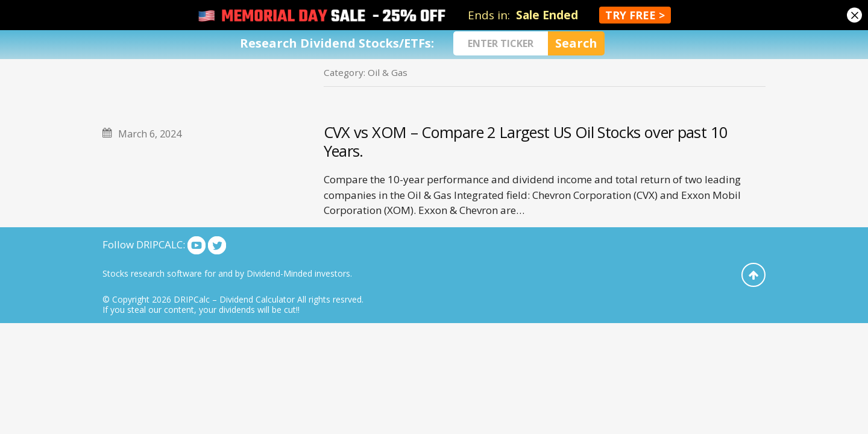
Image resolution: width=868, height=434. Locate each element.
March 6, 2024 (150, 134)
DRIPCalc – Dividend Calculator (234, 299)
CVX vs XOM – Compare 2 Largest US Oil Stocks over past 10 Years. (526, 141)
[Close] (854, 15)
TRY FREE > (635, 15)
